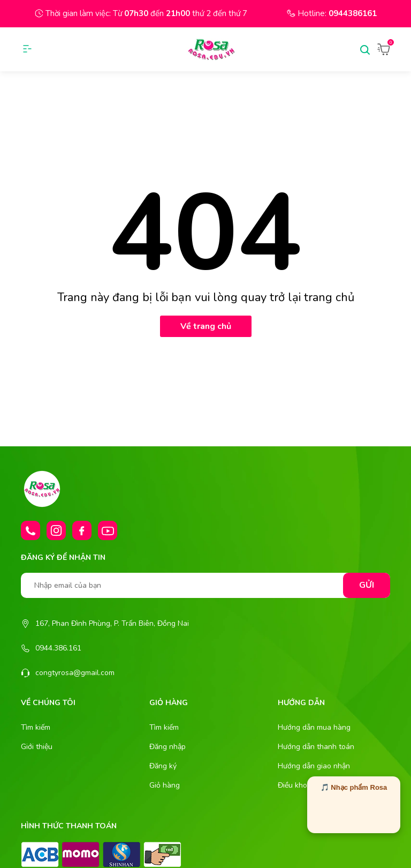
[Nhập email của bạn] (205, 585)
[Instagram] (56, 530)
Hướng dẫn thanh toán (316, 747)
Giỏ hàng (165, 785)
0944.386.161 (58, 648)
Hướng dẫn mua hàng (314, 727)
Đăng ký (163, 766)
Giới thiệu (37, 747)
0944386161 (353, 13)
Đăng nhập (168, 747)
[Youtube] (108, 530)
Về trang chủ (206, 326)
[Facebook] (82, 530)
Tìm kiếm (36, 727)
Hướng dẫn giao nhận (314, 766)
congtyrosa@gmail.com (75, 673)
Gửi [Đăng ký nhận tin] (367, 585)
